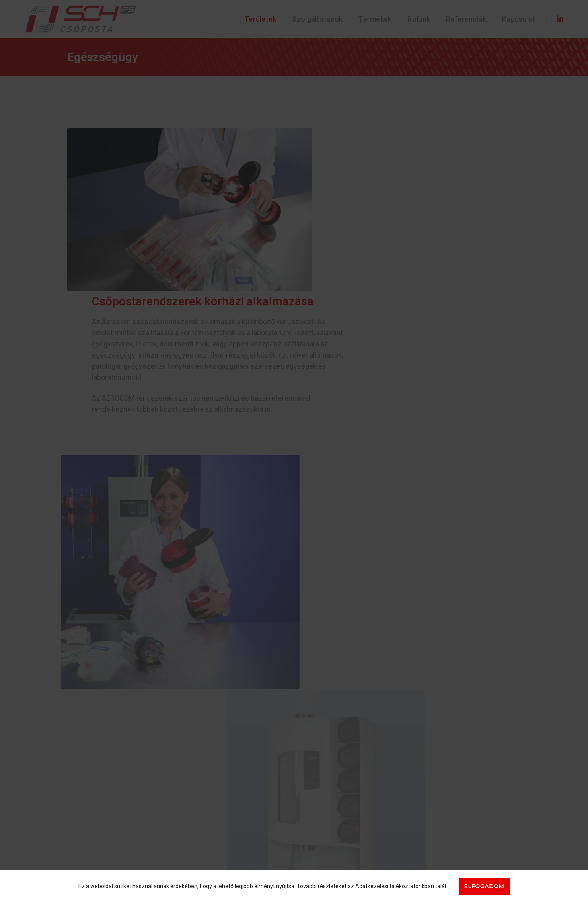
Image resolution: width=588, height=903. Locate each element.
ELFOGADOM (484, 886)
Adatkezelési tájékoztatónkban (395, 886)
